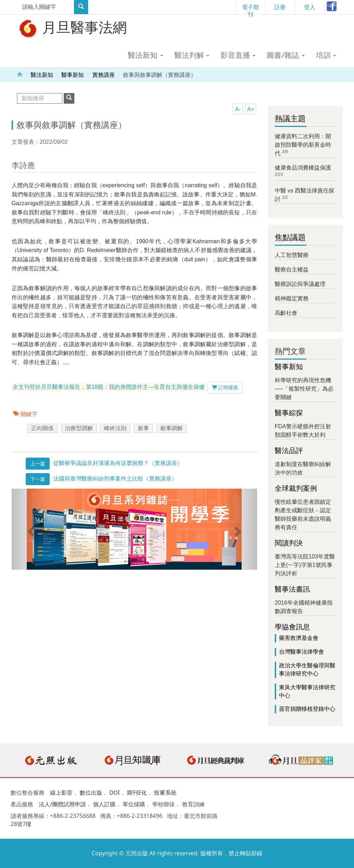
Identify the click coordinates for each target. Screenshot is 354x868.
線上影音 (61, 793)
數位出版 (91, 793)
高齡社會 (286, 313)
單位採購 (134, 804)
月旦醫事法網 (72, 28)
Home (20, 74)
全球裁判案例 (296, 488)
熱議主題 (290, 119)
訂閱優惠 (225, 387)
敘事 (143, 428)
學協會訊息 (292, 627)
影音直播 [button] (238, 55)
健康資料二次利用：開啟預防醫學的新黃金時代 (303, 145)
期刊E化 (137, 793)
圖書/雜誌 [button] (285, 55)
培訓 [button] (326, 55)
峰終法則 (115, 428)
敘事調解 (172, 428)
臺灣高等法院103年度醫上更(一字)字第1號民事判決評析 (305, 565)
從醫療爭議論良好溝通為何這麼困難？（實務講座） (118, 463)
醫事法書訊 (292, 589)
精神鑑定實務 (292, 298)
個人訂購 (104, 804)
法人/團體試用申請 (62, 804)
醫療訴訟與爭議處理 (300, 284)
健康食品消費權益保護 (303, 168)
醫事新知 (73, 75)
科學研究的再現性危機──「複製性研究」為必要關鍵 (304, 389)
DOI (114, 793)
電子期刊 (250, 9)
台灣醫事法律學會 (302, 652)
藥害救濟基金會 (299, 638)
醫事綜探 (289, 413)
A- (238, 109)
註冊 (280, 7)
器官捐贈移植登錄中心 (307, 709)
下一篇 (38, 479)
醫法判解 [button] (192, 55)
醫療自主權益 (292, 270)
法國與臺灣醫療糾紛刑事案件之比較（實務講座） (115, 479)
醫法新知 (42, 75)
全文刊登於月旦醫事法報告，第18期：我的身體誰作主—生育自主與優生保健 (109, 387)
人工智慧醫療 (292, 255)
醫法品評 (289, 451)
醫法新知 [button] (145, 55)
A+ (251, 109)
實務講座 (104, 75)
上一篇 (38, 464)
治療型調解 (79, 428)
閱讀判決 (289, 543)
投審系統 (165, 793)
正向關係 (42, 428)
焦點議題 (290, 237)
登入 (310, 7)
